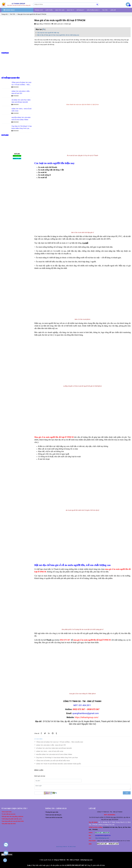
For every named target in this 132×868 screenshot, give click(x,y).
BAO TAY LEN (60, 10)
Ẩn (44, 29)
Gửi (127, 793)
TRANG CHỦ (39, 10)
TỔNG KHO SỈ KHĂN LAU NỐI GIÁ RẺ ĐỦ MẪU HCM (53, 761)
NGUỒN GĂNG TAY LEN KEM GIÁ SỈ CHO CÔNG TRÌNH (54, 754)
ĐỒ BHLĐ (80, 10)
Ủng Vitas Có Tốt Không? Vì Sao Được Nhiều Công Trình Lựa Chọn (57, 758)
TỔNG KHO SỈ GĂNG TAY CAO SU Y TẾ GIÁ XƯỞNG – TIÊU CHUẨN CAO (60, 742)
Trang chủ (4, 14)
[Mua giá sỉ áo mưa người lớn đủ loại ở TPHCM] (16, 4)
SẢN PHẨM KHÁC (93, 10)
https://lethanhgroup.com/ (102, 838)
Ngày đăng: (39, 24)
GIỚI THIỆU (49, 10)
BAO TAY (70, 10)
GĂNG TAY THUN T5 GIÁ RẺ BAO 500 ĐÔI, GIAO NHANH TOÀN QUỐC (59, 764)
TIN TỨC (105, 10)
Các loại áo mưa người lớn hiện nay (48, 33)
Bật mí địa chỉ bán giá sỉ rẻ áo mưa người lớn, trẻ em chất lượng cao (58, 35)
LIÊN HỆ (113, 10)
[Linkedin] (49, 733)
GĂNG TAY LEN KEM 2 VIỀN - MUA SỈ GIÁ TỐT (51, 745)
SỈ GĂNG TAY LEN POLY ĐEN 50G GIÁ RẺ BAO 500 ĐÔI (54, 748)
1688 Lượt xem (57, 24)
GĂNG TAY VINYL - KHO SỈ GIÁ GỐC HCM (50, 751)
